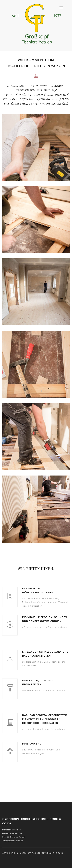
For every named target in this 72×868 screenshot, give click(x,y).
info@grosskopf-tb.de (13, 841)
